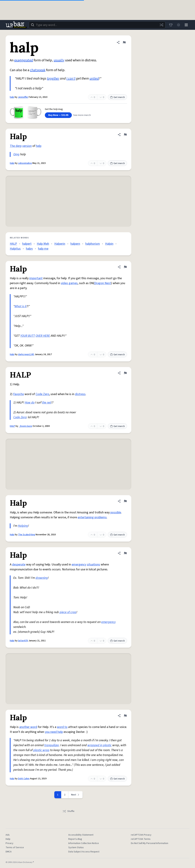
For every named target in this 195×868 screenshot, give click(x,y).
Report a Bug (75, 839)
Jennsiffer (23, 97)
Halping (23, 526)
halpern (75, 244)
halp (12, 97)
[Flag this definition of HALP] (125, 373)
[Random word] (161, 25)
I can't (71, 79)
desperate (19, 564)
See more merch (82, 115)
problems (101, 517)
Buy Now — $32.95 (58, 115)
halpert (27, 244)
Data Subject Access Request (84, 852)
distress (80, 394)
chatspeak (38, 70)
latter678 (23, 641)
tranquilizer (52, 745)
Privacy (9, 843)
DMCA (9, 852)
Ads (8, 835)
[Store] (171, 25)
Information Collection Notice (84, 843)
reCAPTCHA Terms (141, 839)
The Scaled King (27, 535)
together (53, 79)
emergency (79, 564)
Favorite (18, 394)
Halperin (60, 244)
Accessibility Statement (81, 835)
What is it (20, 306)
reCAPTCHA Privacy (141, 835)
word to (62, 727)
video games (69, 283)
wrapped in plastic (100, 745)
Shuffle (68, 811)
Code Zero (42, 394)
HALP (13, 244)
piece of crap (68, 612)
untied (94, 79)
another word (28, 727)
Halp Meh (43, 244)
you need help (54, 732)
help (39, 146)
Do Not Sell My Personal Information (150, 843)
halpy (29, 249)
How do (30, 403)
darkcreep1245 (26, 354)
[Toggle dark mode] (179, 25)
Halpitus (15, 249)
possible (116, 512)
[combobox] (97, 25)
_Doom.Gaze (25, 426)
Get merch (117, 97)
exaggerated (24, 60)
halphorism (93, 244)
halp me (43, 249)
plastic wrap (41, 750)
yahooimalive (25, 163)
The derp (16, 146)
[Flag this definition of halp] (124, 42)
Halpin (109, 244)
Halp (12, 163)
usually (59, 60)
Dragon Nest (103, 283)
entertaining (86, 517)
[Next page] (76, 795)
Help (8, 839)
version (27, 146)
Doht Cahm (24, 779)
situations (93, 564)
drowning (42, 578)
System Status (76, 847)
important (36, 278)
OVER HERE (43, 336)
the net (47, 403)
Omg (16, 154)
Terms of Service (15, 847)
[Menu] (186, 25)
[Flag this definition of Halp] (125, 135)
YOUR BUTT (28, 336)
